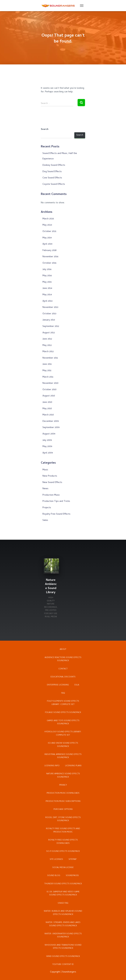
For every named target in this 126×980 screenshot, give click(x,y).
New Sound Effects (52, 483)
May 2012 (47, 345)
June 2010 (47, 402)
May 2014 (47, 295)
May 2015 (47, 282)
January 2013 (49, 320)
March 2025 (48, 219)
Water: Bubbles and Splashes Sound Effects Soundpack (63, 913)
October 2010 (49, 390)
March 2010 (48, 415)
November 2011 (50, 358)
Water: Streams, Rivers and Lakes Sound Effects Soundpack (63, 924)
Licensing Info (52, 766)
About (63, 650)
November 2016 (50, 257)
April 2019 (47, 244)
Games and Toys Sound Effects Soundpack (63, 722)
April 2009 (48, 453)
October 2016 (49, 263)
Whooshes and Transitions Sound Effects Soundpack (63, 947)
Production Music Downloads (63, 793)
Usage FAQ (63, 903)
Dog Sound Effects (52, 172)
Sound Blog (54, 876)
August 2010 (49, 396)
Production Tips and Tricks (56, 501)
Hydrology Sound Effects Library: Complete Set (63, 734)
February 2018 (49, 251)
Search (45, 130)
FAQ (63, 693)
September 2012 (51, 326)
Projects (47, 508)
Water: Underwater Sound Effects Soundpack (63, 935)
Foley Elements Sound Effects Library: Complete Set (63, 703)
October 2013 (49, 314)
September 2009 (51, 428)
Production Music (51, 495)
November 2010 (50, 383)
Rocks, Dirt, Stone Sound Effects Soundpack (63, 819)
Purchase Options (63, 810)
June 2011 (47, 364)
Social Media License (63, 868)
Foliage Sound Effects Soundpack (63, 713)
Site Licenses (56, 860)
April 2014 (47, 301)
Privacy (63, 785)
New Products (50, 476)
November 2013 (50, 307)
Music (45, 470)
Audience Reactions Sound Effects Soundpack (63, 659)
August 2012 (49, 333)
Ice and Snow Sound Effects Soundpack (63, 745)
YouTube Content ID (63, 965)
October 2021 (49, 232)
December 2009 (51, 421)
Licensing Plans (73, 766)
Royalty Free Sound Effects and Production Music (63, 830)
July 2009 (47, 440)
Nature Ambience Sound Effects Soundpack (63, 775)
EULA (77, 685)
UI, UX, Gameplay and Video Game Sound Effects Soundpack (63, 894)
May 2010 (47, 409)
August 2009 (49, 434)
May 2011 (47, 371)
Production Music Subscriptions (63, 801)
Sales (45, 520)
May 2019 (47, 238)
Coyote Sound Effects (54, 184)
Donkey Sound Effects (54, 165)
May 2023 (47, 225)
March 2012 (48, 352)
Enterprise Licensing (58, 685)
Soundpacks (72, 876)
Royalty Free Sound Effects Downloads (63, 842)
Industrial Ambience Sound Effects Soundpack (63, 756)
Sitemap (73, 860)
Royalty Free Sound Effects (56, 514)
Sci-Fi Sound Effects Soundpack (63, 851)
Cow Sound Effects (52, 178)
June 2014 (47, 288)
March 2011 (48, 377)
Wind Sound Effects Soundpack (63, 957)
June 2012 (47, 339)
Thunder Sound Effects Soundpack (63, 884)
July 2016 (47, 270)
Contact (63, 669)
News (45, 489)
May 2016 (47, 276)
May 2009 (47, 447)
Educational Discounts (63, 677)
